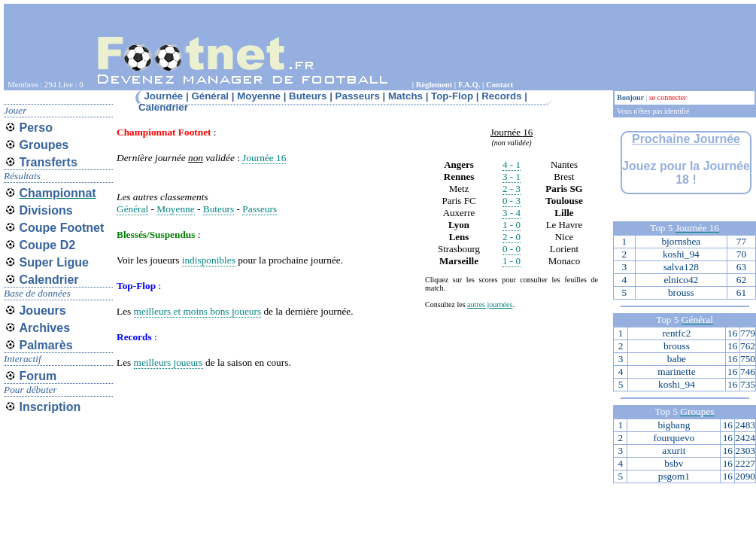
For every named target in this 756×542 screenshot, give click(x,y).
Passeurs (260, 209)
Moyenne (175, 209)
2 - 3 (512, 189)
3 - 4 (512, 213)
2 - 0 (512, 237)
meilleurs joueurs (169, 362)
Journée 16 (264, 158)
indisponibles (209, 260)
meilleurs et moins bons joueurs (198, 311)
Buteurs (219, 209)
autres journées (490, 304)
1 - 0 (512, 225)
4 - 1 (512, 164)
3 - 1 (512, 177)
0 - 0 (512, 249)
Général (132, 209)
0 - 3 (512, 201)
